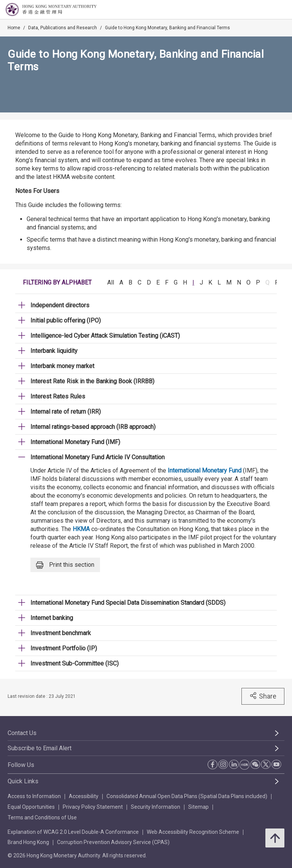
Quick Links (23, 781)
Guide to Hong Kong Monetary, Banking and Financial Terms (167, 28)
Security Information (156, 807)
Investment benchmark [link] (61, 633)
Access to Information (34, 796)
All (111, 282)
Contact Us (22, 733)
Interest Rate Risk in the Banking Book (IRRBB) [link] (92, 381)
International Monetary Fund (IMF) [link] (75, 442)
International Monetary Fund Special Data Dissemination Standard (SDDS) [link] (128, 603)
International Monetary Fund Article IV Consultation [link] (98, 457)
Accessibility (84, 796)
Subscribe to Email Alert (40, 748)
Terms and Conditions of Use (42, 817)
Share (263, 696)
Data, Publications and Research (63, 28)
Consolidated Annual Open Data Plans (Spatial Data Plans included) (187, 796)
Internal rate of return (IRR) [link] (66, 412)
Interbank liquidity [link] (54, 351)
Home (14, 28)
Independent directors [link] (60, 305)
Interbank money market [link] (62, 366)
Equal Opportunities (31, 807)
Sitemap (198, 807)
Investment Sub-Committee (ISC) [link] (75, 663)
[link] (267, 10)
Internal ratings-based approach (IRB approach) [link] (93, 427)
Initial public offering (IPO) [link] (66, 320)
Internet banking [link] (52, 618)
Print (65, 565)
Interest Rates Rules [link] (58, 396)
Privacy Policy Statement (93, 807)
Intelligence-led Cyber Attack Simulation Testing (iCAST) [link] (105, 336)
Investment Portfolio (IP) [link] (64, 648)
